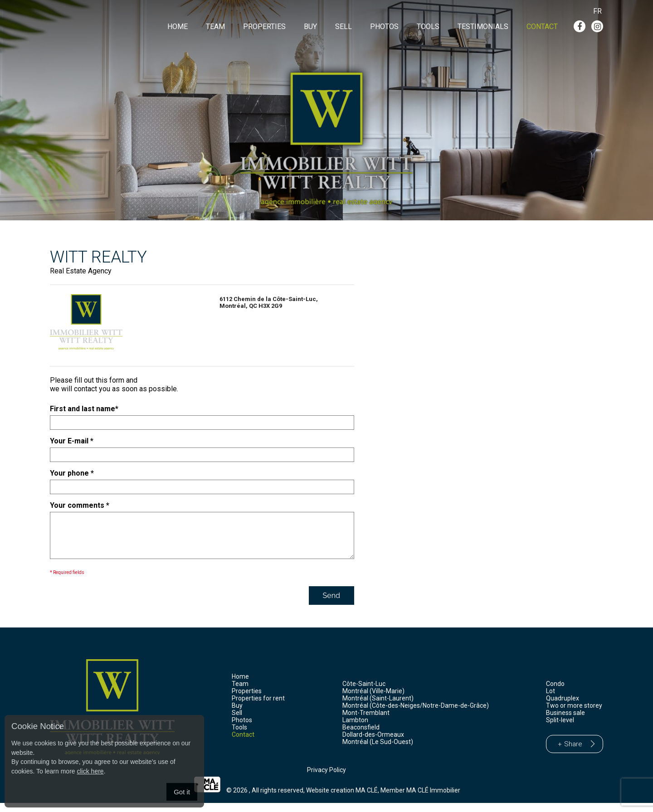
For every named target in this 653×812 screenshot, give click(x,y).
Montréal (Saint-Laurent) (378, 707)
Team (215, 27)
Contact (542, 27)
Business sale (565, 722)
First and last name (84, 409)
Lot (551, 700)
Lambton (355, 729)
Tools (428, 27)
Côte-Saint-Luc (364, 693)
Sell (344, 27)
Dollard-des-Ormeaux (373, 744)
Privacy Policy (326, 779)
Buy (310, 27)
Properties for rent (258, 707)
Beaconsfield (361, 736)
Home (178, 27)
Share (573, 753)
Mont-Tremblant (366, 722)
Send (331, 605)
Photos (384, 27)
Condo (555, 693)
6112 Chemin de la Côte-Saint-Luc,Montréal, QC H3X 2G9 (269, 302)
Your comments (80, 505)
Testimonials (483, 27)
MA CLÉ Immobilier (433, 799)
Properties (264, 27)
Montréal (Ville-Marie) (373, 700)
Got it (182, 792)
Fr (597, 11)
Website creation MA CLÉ (342, 799)
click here (90, 771)
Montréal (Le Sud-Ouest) (378, 751)
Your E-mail (72, 441)
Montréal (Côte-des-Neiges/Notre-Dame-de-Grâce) (416, 715)
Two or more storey (574, 715)
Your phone (72, 473)
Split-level (560, 729)
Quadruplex (563, 707)
